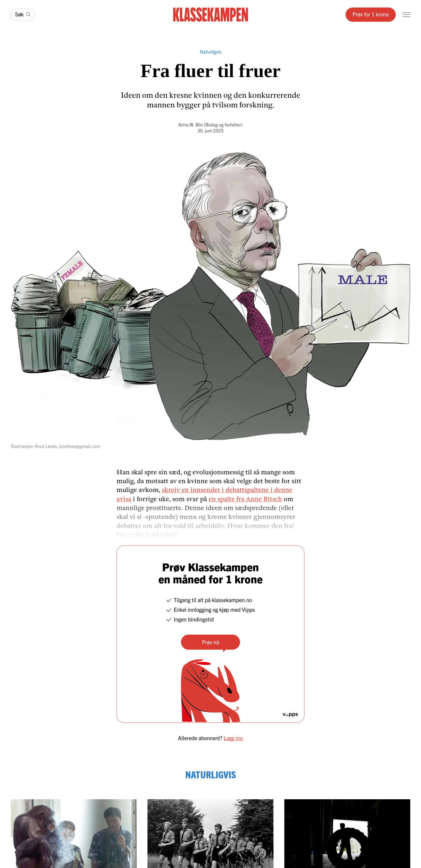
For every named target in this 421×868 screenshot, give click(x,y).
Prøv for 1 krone (371, 14)
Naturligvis (211, 52)
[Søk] (23, 15)
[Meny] (407, 15)
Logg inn (233, 738)
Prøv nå (210, 642)
